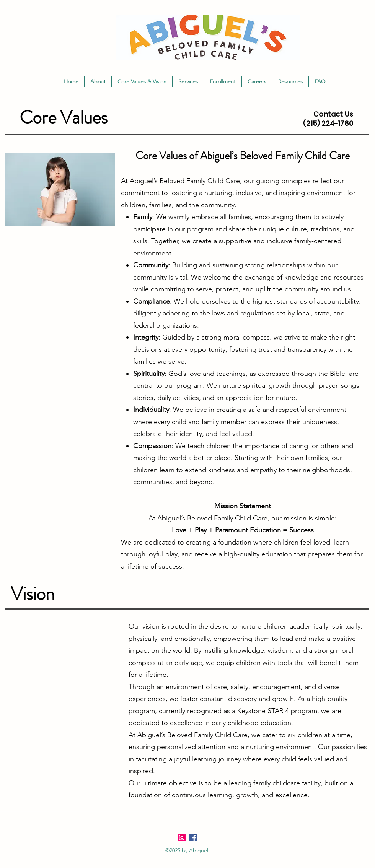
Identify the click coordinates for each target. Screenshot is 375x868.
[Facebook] (193, 837)
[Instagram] (182, 837)
